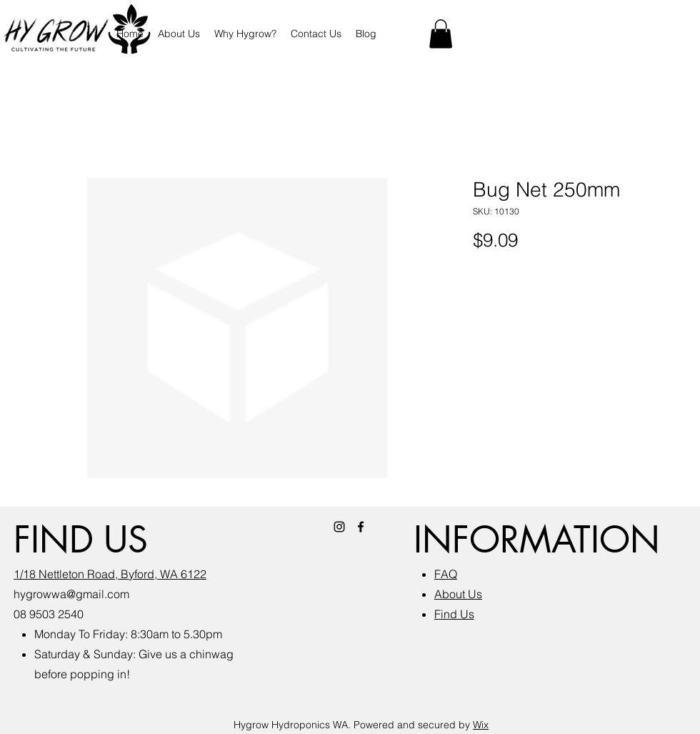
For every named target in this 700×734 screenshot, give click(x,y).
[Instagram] (339, 527)
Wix (481, 725)
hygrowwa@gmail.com (71, 594)
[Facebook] (361, 527)
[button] (441, 34)
